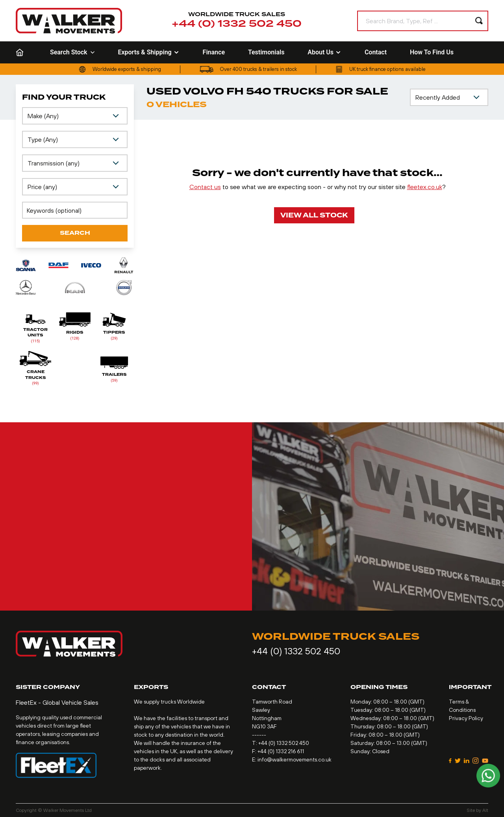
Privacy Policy (466, 718)
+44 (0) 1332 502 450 (237, 24)
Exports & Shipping (148, 52)
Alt (485, 810)
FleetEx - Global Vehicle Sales (57, 702)
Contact (376, 52)
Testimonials (266, 52)
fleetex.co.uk (425, 187)
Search (75, 233)
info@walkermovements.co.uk (295, 759)
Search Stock (72, 52)
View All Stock (314, 215)
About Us (324, 52)
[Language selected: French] (484, 53)
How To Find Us (432, 52)
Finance (214, 52)
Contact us (205, 187)
